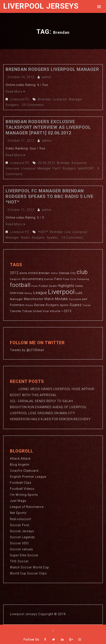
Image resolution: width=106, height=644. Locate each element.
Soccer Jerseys (22, 531)
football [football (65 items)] (20, 285)
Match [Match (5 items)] (49, 299)
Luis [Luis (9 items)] (79, 293)
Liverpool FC (20, 99)
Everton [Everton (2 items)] (49, 279)
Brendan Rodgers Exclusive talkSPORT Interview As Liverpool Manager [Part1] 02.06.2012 (48, 127)
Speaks (52, 238)
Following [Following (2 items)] (83, 279)
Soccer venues (21, 549)
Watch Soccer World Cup (29, 567)
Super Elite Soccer (24, 555)
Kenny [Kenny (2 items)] (28, 293)
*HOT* (43, 232)
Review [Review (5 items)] (40, 305)
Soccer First (20, 525)
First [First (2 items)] (73, 279)
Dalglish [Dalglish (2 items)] (15, 279)
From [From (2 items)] (35, 286)
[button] (98, 6)
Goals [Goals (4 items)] (53, 286)
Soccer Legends (22, 537)
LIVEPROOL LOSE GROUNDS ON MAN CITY (43, 413)
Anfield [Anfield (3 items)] (33, 273)
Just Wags (18, 501)
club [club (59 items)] (82, 272)
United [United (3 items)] (37, 311)
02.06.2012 (47, 163)
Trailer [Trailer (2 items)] (87, 305)
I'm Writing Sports (24, 495)
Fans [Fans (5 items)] (58, 279)
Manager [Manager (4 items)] (17, 299)
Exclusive (79, 163)
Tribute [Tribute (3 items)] (27, 311)
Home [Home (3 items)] (79, 286)
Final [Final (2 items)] (66, 279)
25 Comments (33, 105)
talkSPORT (85, 168)
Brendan (44, 99)
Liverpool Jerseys (41, 6)
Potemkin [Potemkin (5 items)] (17, 305)
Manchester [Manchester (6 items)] (34, 299)
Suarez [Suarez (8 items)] (76, 305)
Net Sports (18, 513)
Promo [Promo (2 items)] (29, 305)
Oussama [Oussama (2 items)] (75, 299)
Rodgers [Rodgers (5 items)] (52, 305)
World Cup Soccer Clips (28, 573)
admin (47, 77)
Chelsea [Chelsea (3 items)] (64, 273)
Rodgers (12, 105)
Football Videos (22, 488)
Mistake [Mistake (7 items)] (62, 299)
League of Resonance (27, 507)
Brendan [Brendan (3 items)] (44, 273)
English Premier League (28, 476)
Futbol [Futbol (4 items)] (43, 286)
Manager (76, 99)
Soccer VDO (19, 543)
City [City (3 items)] (73, 273)
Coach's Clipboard (24, 470)
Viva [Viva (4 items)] (46, 311)
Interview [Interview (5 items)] (17, 293)
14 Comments (72, 238)
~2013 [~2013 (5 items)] (66, 311)
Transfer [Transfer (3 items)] (16, 311)
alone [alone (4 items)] (23, 273)
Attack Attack (20, 458)
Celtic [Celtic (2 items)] (54, 273)
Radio (25, 238)
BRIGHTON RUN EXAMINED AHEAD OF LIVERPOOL (48, 407)
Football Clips (21, 482)
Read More (15, 92)
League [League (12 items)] (40, 293)
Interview (12, 168)
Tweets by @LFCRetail (27, 350)
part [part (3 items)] (85, 299)
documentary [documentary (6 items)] (32, 279)
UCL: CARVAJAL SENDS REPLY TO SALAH (41, 401)
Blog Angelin (20, 464)
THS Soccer (19, 561)
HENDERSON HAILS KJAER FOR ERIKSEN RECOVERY (50, 419)
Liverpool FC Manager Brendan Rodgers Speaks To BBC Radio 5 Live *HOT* (50, 196)
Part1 (56, 168)
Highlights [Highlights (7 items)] (66, 286)
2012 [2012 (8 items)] (14, 273)
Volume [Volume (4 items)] (55, 311)
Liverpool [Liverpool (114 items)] (61, 292)
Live (68, 232)
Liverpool (60, 99)
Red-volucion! (21, 519)
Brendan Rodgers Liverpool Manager (52, 69)
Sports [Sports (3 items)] (64, 305)
